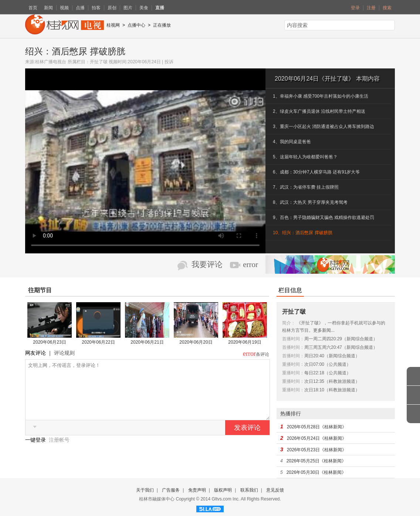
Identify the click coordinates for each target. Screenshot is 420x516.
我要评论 (207, 264)
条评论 (262, 354)
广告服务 (171, 490)
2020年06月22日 (98, 342)
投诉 (169, 62)
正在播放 (162, 25)
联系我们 (249, 490)
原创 (112, 8)
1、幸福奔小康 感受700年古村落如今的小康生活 (321, 96)
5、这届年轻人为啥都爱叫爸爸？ (305, 157)
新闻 (48, 8)
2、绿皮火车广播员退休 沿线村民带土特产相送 (319, 111)
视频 (64, 8)
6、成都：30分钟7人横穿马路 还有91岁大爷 (316, 172)
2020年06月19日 (245, 342)
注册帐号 (59, 451)
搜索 (387, 8)
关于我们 (145, 490)
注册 (371, 8)
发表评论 (247, 439)
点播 (80, 8)
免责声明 (197, 490)
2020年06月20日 (196, 342)
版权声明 (223, 490)
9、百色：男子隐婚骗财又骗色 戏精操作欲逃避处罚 (324, 217)
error (250, 264)
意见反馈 (275, 490)
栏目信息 (290, 290)
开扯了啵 (99, 62)
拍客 (96, 8)
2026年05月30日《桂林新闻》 (316, 472)
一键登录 (36, 451)
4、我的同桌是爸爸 (292, 142)
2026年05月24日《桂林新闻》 (317, 438)
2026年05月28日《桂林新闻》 (317, 427)
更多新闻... (324, 330)
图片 (128, 8)
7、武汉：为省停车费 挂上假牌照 (306, 187)
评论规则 (64, 353)
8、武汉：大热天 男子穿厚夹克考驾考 (310, 202)
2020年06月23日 (49, 342)
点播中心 (136, 25)
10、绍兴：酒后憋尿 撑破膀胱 (303, 233)
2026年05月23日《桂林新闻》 (317, 450)
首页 (33, 8)
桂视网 (113, 25)
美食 (144, 8)
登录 (355, 8)
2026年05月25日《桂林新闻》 (316, 461)
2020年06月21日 (147, 342)
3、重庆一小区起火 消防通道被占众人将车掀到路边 (324, 127)
